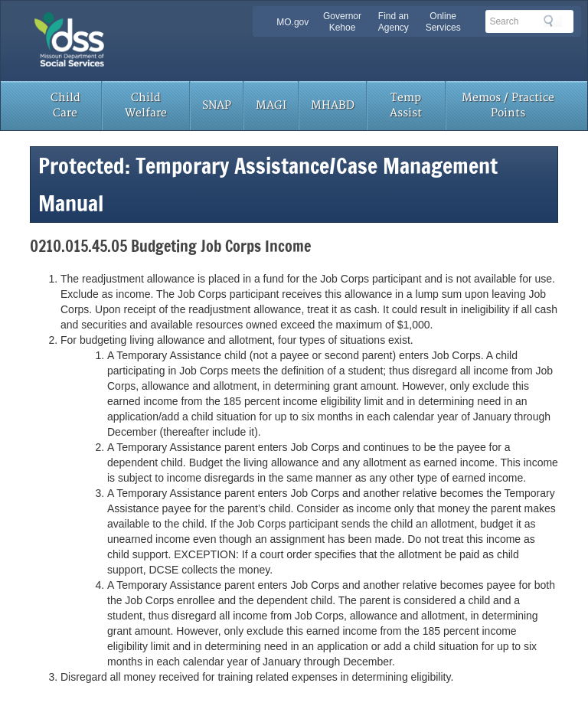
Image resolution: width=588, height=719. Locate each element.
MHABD (333, 105)
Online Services (443, 22)
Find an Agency (394, 22)
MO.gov (292, 22)
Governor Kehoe (342, 22)
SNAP (217, 105)
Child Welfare (146, 105)
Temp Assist (406, 105)
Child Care (65, 105)
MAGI (271, 105)
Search (553, 21)
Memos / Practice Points (508, 105)
